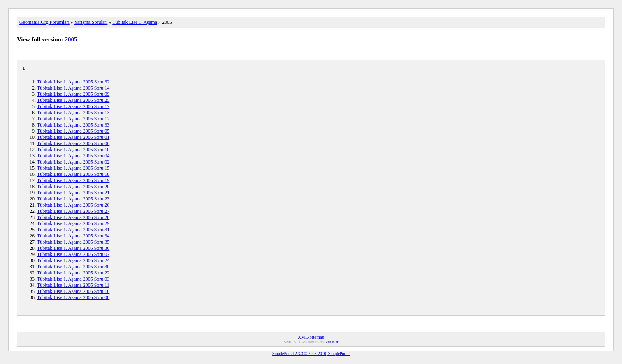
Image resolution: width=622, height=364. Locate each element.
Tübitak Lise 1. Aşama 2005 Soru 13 (73, 113)
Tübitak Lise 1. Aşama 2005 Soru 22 (73, 273)
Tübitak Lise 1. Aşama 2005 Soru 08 (73, 297)
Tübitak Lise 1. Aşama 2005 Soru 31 (73, 230)
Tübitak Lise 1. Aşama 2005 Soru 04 (73, 156)
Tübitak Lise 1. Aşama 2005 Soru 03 (73, 279)
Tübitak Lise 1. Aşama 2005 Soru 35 (73, 242)
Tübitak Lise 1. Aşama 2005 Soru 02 (73, 162)
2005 (71, 39)
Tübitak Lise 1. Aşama (135, 22)
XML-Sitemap (311, 337)
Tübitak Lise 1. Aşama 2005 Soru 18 (73, 174)
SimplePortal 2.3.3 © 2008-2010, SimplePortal (311, 354)
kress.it (332, 342)
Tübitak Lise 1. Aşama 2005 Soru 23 (73, 199)
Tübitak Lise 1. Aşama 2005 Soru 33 (73, 125)
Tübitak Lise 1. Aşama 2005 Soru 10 (73, 150)
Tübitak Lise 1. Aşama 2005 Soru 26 (73, 205)
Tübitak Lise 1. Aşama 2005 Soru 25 (73, 100)
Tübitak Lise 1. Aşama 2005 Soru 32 (73, 82)
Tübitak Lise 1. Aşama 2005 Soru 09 (73, 94)
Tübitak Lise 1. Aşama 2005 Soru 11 (73, 285)
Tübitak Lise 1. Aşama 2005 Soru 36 (73, 248)
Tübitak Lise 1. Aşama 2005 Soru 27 (73, 211)
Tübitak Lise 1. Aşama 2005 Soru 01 (73, 137)
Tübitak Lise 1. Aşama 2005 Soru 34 (73, 236)
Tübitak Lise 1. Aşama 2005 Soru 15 (73, 168)
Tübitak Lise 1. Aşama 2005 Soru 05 (73, 131)
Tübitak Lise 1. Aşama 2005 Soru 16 (73, 291)
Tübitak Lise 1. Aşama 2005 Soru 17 (73, 106)
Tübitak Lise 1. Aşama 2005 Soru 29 (73, 223)
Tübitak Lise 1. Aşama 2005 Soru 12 (73, 119)
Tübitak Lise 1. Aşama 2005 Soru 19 (73, 180)
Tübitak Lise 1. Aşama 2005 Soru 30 (73, 267)
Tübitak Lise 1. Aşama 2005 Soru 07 (73, 254)
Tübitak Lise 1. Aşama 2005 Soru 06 (73, 143)
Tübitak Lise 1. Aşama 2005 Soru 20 (73, 187)
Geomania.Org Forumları (44, 22)
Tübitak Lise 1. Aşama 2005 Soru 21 (73, 193)
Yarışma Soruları (91, 22)
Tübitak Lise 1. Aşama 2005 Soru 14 (73, 88)
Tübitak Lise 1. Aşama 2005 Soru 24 (73, 260)
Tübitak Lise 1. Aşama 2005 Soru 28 (73, 217)
